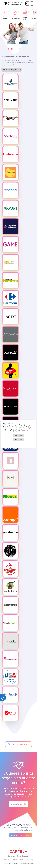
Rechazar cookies (19, 439)
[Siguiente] (35, 12)
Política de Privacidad (11, 864)
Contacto (11, 856)
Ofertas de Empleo (10, 860)
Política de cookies (14, 432)
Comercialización (23, 856)
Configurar (19, 444)
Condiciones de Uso (26, 860)
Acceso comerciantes (21, 835)
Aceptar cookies (18, 435)
